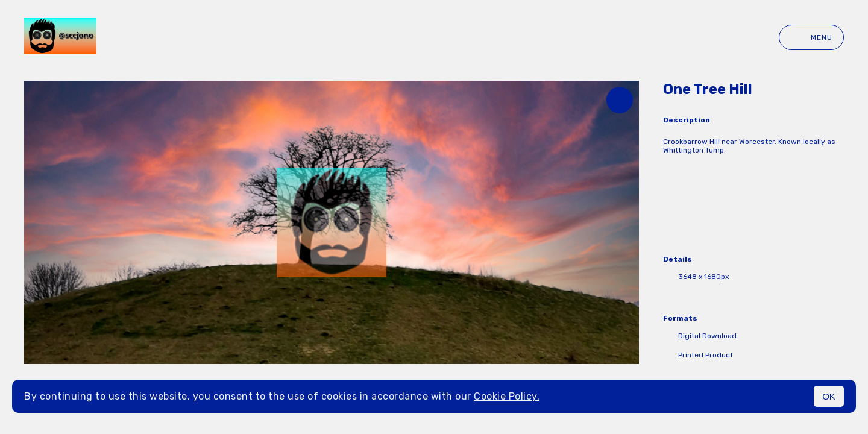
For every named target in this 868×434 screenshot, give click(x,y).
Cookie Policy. (507, 396)
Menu (811, 37)
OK (829, 396)
